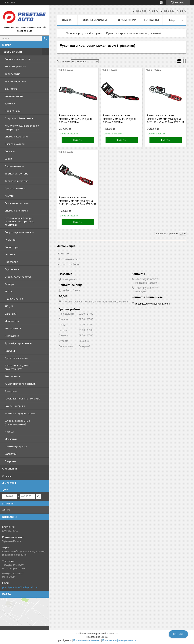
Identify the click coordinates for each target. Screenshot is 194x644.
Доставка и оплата (70, 259)
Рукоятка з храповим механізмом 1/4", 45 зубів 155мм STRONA (119, 119)
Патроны (10, 461)
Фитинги (10, 254)
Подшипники (13, 111)
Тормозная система (17, 174)
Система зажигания (17, 137)
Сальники (11, 314)
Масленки (11, 439)
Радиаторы (12, 247)
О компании (10, 469)
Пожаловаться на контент (87, 640)
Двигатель (11, 89)
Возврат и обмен (68, 264)
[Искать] (45, 38)
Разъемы (10, 351)
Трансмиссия (12, 74)
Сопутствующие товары (20, 232)
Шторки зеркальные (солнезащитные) (17, 422)
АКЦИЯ (9, 306)
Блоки (8, 159)
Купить (78, 140)
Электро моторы (15, 144)
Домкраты (11, 391)
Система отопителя (17, 211)
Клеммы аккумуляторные (20, 413)
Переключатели (15, 166)
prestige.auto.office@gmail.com (20, 587)
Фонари (10, 284)
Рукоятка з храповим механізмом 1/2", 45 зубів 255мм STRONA (75, 119)
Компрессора (13, 328)
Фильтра (10, 240)
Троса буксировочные (18, 343)
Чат (178, 634)
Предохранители (15, 188)
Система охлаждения (18, 59)
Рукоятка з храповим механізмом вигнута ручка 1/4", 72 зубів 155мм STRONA (78, 201)
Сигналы (10, 151)
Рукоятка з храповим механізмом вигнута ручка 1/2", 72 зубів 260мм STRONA (166, 119)
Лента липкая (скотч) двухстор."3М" (17, 367)
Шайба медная (14, 299)
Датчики (10, 103)
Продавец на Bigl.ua (97, 637)
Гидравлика (12, 269)
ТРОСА (9, 291)
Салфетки (11, 454)
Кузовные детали (15, 81)
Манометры (12, 321)
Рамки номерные (15, 406)
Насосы (9, 432)
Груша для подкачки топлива (22, 399)
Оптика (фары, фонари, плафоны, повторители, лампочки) (19, 221)
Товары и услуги (12, 52)
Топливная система (16, 181)
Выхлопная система (17, 203)
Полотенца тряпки (16, 446)
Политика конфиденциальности (119, 640)
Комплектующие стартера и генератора (22, 127)
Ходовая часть (14, 96)
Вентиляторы (13, 376)
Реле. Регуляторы (15, 66)
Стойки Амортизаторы (18, 277)
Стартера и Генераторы (19, 118)
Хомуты (9, 196)
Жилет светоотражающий (21, 384)
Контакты (151, 20)
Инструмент (12, 336)
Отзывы (7, 476)
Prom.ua (113, 634)
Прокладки (11, 262)
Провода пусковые (16, 358)
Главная (67, 20)
